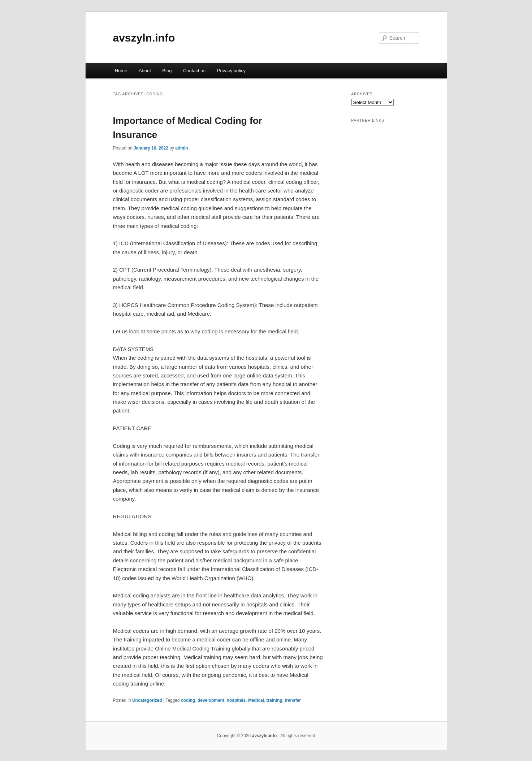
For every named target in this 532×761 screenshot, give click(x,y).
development (211, 700)
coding (188, 700)
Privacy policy (231, 71)
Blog (167, 71)
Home (121, 71)
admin (181, 148)
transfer (293, 700)
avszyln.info (144, 38)
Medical (256, 700)
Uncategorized (147, 700)
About (145, 71)
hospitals (236, 700)
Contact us (194, 71)
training (274, 700)
